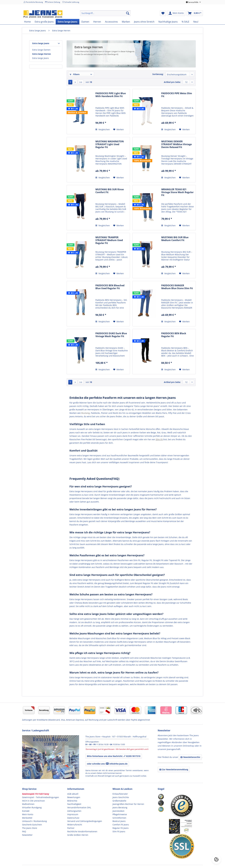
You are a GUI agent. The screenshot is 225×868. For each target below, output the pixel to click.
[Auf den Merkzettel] (119, 129)
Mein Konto (28, 814)
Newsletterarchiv (190, 757)
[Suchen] (128, 13)
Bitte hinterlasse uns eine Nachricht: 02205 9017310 (114, 756)
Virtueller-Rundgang (32, 807)
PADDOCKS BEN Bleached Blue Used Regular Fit (110, 287)
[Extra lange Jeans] (68, 22)
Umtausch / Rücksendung (34, 821)
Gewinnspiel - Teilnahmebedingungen (41, 797)
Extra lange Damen (41, 50)
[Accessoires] (111, 22)
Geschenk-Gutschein (32, 825)
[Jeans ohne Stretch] (144, 22)
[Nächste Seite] (75, 82)
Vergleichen (103, 129)
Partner (71, 828)
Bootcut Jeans (119, 821)
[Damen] (85, 22)
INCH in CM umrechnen (34, 801)
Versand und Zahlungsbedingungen (85, 821)
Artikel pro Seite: (172, 82)
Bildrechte (72, 801)
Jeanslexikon (118, 811)
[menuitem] (105, 13)
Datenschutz (73, 818)
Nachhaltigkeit (74, 804)
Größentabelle (119, 801)
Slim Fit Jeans (119, 831)
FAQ (24, 831)
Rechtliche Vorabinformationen (82, 831)
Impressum (73, 814)
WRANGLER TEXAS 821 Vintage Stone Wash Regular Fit (177, 192)
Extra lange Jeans (41, 43)
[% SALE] (185, 22)
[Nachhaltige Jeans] (168, 22)
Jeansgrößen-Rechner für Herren (128, 804)
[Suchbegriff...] (105, 13)
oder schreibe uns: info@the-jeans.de (107, 764)
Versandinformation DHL (79, 807)
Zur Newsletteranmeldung (174, 769)
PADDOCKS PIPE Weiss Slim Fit (177, 95)
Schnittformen (119, 818)
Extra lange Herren (42, 54)
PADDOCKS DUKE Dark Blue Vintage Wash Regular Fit (111, 335)
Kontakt (26, 811)
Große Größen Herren (78, 835)
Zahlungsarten (74, 811)
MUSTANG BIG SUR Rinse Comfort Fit (110, 191)
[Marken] (126, 22)
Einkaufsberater (120, 794)
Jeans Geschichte (121, 797)
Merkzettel (27, 818)
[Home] (27, 22)
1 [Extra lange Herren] (70, 82)
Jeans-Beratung (120, 807)
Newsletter (27, 835)
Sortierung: (158, 74)
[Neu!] (196, 22)
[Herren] (97, 22)
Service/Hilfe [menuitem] (192, 2)
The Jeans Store (30, 828)
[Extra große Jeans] (44, 22)
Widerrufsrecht (75, 825)
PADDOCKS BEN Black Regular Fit (174, 335)
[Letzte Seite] (81, 82)
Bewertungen (74, 797)
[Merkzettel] (163, 13)
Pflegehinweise (120, 814)
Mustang (85, 413)
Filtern (75, 74)
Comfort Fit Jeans (121, 825)
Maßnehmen (28, 804)
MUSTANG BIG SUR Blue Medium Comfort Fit (175, 239)
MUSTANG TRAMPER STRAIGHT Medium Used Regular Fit (109, 240)
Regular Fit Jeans (121, 828)
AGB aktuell (73, 794)
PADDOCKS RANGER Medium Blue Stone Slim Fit (177, 287)
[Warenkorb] (195, 13)
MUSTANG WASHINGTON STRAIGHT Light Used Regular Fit (110, 144)
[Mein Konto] (176, 13)
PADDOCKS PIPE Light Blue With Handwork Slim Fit (111, 95)
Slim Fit (159, 439)
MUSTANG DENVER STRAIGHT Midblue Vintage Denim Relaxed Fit (176, 144)
